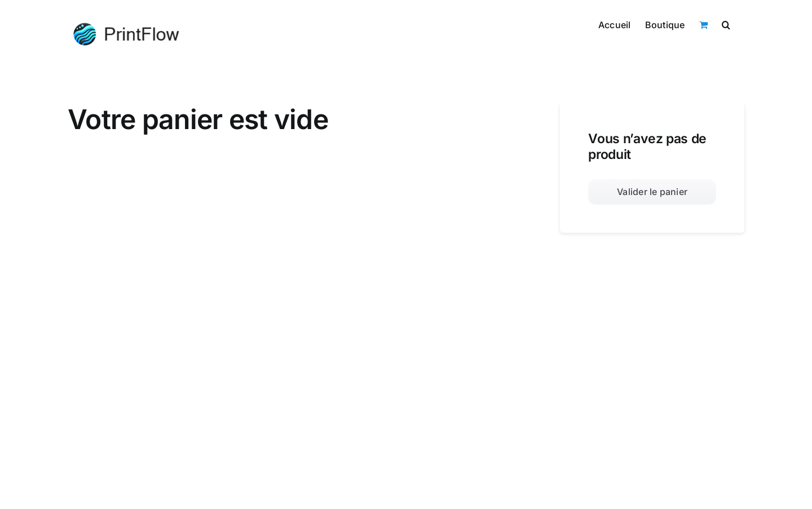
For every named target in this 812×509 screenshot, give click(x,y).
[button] (726, 24)
